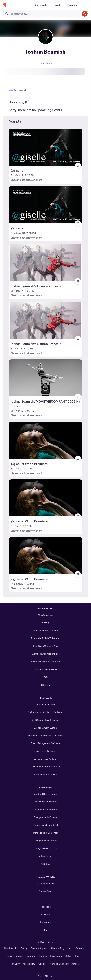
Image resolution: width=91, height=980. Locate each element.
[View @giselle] (45, 147)
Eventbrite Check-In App (46, 646)
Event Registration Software (46, 661)
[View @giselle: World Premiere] (45, 440)
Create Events (45, 615)
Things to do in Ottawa (46, 817)
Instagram (46, 922)
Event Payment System (46, 728)
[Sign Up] (73, 5)
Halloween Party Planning (45, 751)
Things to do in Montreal (46, 825)
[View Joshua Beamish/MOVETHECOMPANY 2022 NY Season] (45, 378)
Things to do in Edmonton (46, 833)
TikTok (46, 930)
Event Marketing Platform (45, 630)
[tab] (13, 90)
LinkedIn (46, 914)
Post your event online (46, 774)
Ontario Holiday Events (46, 802)
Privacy (16, 964)
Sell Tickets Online (46, 704)
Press (10, 956)
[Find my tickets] (39, 5)
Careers (80, 948)
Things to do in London (46, 840)
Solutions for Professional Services (45, 735)
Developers (56, 956)
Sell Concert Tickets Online (46, 720)
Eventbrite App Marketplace (46, 654)
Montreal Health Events (45, 794)
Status (68, 956)
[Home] (5, 5)
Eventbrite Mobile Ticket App (46, 638)
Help (70, 948)
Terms (78, 956)
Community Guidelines (45, 669)
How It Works (11, 948)
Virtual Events (46, 856)
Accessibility (29, 964)
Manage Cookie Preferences (64, 964)
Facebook (46, 907)
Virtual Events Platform (45, 759)
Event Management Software (46, 743)
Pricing (45, 623)
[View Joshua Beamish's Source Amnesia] (45, 263)
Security (43, 956)
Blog (62, 948)
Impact (19, 956)
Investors (31, 956)
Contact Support (45, 883)
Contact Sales (45, 891)
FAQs (45, 677)
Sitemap (45, 685)
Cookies (43, 964)
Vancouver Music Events (46, 809)
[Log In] (58, 5)
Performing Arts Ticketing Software (45, 712)
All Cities (45, 864)
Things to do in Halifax (45, 848)
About (54, 948)
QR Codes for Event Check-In (46, 767)
